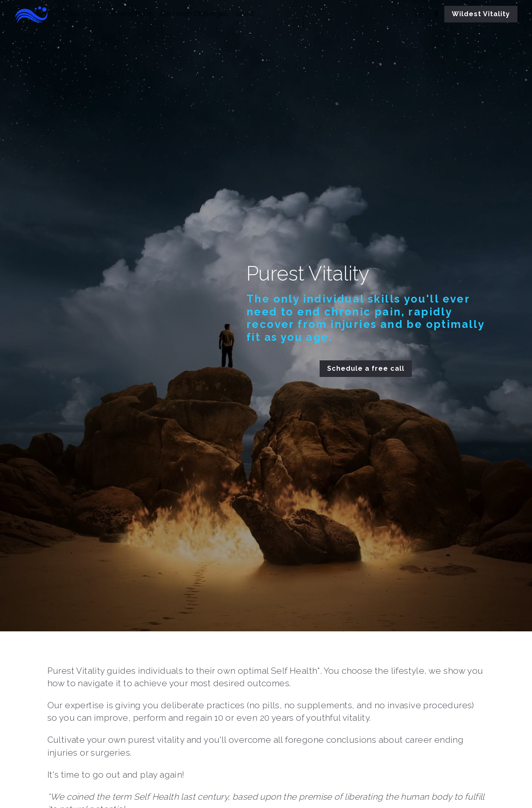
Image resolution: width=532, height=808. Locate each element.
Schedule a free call (379, 368)
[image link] (36, 14)
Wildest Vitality (481, 14)
